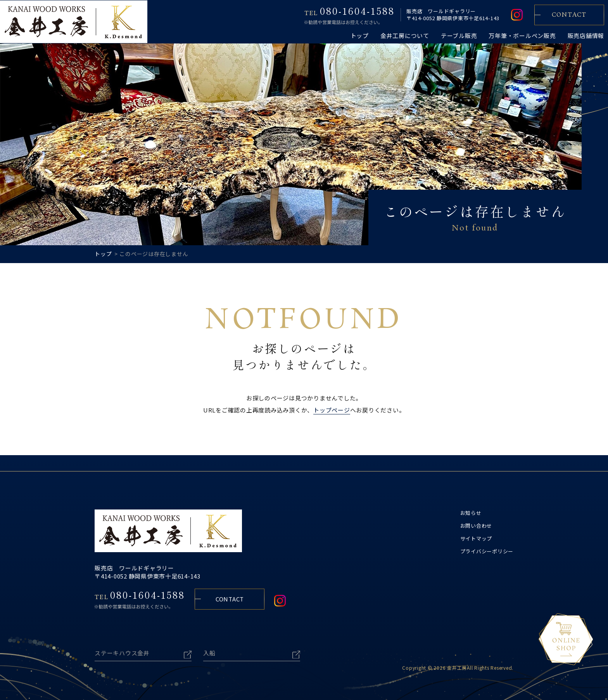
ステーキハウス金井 (122, 649)
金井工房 (457, 663)
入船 (209, 649)
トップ (103, 254)
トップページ (332, 410)
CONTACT (230, 599)
